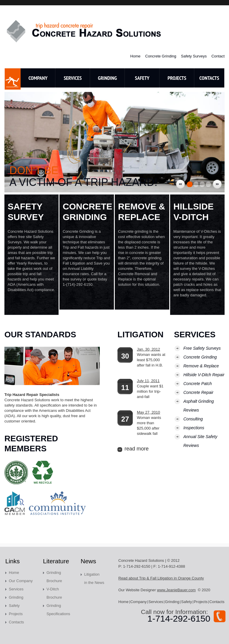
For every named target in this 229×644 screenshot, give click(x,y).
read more (137, 449)
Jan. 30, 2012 (148, 349)
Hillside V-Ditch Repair (204, 375)
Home (136, 56)
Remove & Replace (201, 366)
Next (217, 184)
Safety (142, 78)
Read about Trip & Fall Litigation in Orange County (161, 578)
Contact (218, 56)
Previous (180, 184)
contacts (209, 78)
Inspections (194, 428)
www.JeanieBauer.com (176, 590)
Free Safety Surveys (202, 348)
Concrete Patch (198, 384)
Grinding (108, 78)
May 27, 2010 (148, 412)
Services (73, 78)
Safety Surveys (194, 56)
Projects (177, 78)
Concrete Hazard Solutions (84, 31)
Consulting (193, 419)
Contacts (16, 622)
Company (38, 78)
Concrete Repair (198, 392)
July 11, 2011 (148, 381)
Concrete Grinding (161, 56)
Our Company (21, 581)
